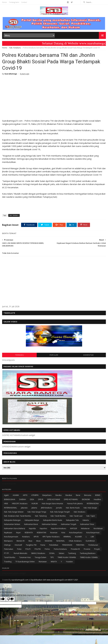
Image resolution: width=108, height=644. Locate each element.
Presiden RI (75, 549)
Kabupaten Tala (72, 520)
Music (39, 541)
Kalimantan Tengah (69, 524)
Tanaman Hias (25, 557)
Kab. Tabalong (41, 516)
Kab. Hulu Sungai (90, 508)
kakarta (86, 520)
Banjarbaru (47, 495)
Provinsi (87, 549)
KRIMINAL (67, 537)
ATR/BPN (35, 495)
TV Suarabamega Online (25, 562)
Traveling (8, 562)
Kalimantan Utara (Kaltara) (14, 528)
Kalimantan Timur (87, 524)
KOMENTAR (89, 355)
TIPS (52, 557)
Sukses (61, 553)
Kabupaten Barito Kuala (53, 520)
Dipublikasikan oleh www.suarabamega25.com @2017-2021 (54, 580)
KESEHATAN (41, 533)
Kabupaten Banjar (32, 520)
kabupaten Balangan (12, 520)
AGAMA (16, 495)
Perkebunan (93, 545)
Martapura (8, 541)
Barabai (69, 495)
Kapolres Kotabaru (59, 528)
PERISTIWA (80, 545)
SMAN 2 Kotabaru (38, 553)
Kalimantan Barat (31, 524)
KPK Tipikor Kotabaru (51, 537)
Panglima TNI (31, 545)
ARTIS (25, 495)
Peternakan (9, 549)
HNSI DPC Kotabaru (20, 504)
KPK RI (36, 537)
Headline (97, 499)
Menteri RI (21, 541)
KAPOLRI (74, 528)
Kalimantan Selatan (49, 524)
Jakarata (24, 508)
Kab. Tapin (91, 516)
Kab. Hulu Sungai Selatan (14, 512)
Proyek (97, 549)
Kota (63, 533)
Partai (43, 545)
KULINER (78, 537)
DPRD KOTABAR (54, 499)
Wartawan (43, 562)
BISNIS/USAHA (10, 499)
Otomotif (18, 545)
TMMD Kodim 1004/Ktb (67, 557)
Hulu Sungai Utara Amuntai (52, 504)
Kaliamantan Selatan (12, 524)
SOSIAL (52, 553)
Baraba (58, 495)
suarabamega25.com (20, 580)
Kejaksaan (8, 533)
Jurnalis (59, 508)
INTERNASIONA (93, 504)
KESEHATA (29, 533)
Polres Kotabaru (60, 549)
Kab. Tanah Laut (76, 516)
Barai (78, 495)
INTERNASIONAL (10, 508)
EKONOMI (86, 499)
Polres (47, 549)
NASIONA (49, 541)
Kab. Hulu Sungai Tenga (37, 512)
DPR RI (41, 499)
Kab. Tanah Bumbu (58, 516)
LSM (92, 537)
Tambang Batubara (88, 553)
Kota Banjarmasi (93, 533)
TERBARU (19, 355)
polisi (19, 549)
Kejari (18, 533)
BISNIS (98, 495)
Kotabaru (26, 537)
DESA (32, 499)
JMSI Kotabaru (47, 508)
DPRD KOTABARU (71, 499)
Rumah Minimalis (20, 553)
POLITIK (38, 549)
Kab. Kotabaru (15, 48)
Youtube (69, 562)
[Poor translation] (10, 599)
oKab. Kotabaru (75, 541)
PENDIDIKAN (67, 545)
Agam (6, 495)
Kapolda (32, 528)
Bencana (88, 495)
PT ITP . (7, 553)
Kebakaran (85, 528)
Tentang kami (14, 2)
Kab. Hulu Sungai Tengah (60, 512)
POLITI (28, 549)
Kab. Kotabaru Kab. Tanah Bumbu (18, 516)
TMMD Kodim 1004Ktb (89, 557)
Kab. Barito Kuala (73, 508)
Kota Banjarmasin (11, 537)
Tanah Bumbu (10, 557)
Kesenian (54, 533)
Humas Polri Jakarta (75, 504)
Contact (24, 2)
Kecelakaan (98, 528)
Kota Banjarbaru (76, 533)
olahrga (7, 545)
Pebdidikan (54, 545)
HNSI (6, 504)
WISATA (54, 562)
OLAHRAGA (90, 541)
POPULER (54, 355)
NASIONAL (61, 541)
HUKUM (35, 504)
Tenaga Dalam (40, 557)
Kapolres (43, 528)
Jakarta (34, 508)
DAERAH (23, 499)
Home (4, 2)
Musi (30, 541)
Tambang (72, 553)
